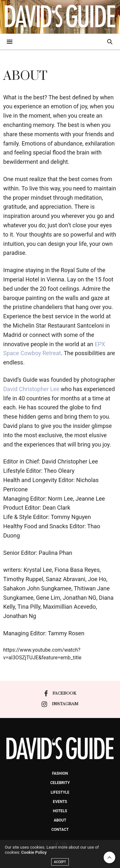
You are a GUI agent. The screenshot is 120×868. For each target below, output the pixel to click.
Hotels (60, 811)
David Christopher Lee (31, 389)
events (60, 802)
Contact (60, 830)
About (60, 820)
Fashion (60, 773)
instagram (60, 704)
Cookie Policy (34, 859)
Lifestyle (60, 792)
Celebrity (60, 783)
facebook (60, 694)
